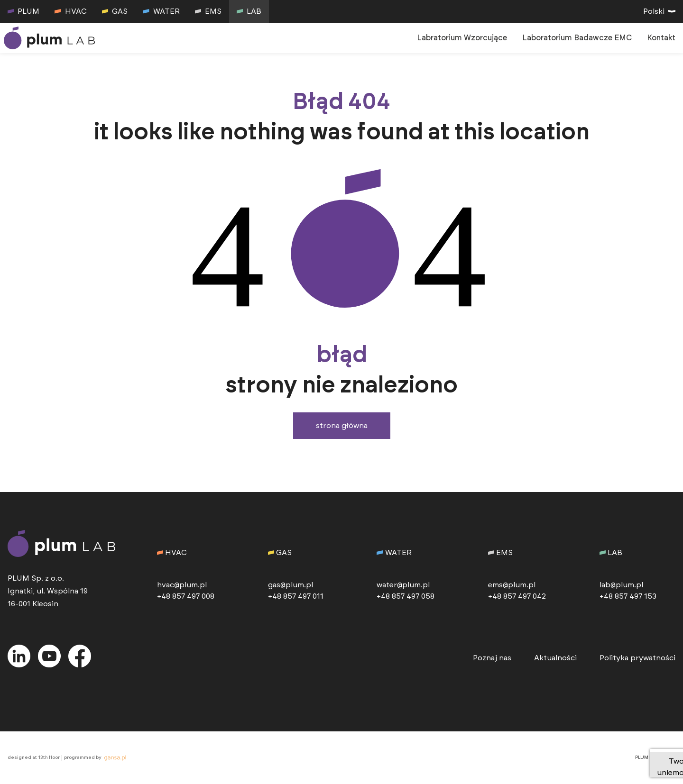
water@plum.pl (403, 585)
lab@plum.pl (621, 585)
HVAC (70, 11)
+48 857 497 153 (628, 596)
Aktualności (555, 658)
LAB (249, 11)
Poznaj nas (492, 658)
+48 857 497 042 (517, 596)
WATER (161, 11)
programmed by (97, 758)
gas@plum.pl (291, 585)
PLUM (23, 11)
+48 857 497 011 (296, 596)
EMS (208, 11)
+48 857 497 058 (406, 596)
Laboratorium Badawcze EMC (577, 38)
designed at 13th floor (34, 757)
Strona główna (342, 426)
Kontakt (661, 38)
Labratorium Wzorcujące (462, 38)
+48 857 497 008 (186, 596)
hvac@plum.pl (182, 585)
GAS (115, 11)
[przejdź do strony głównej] (51, 38)
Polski (659, 11)
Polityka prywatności (637, 658)
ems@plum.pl (512, 585)
